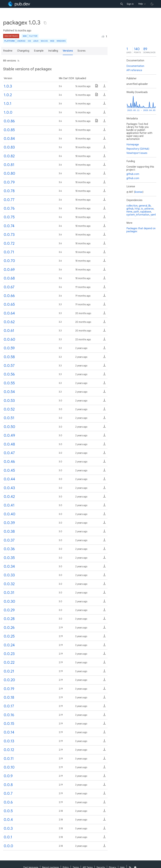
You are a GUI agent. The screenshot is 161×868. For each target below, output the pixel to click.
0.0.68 (9, 278)
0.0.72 (9, 243)
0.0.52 (9, 409)
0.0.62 (9, 322)
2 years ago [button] (81, 348)
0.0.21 (9, 671)
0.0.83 (9, 147)
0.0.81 (9, 165)
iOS (29, 41)
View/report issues (137, 153)
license (139, 192)
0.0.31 (9, 593)
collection (132, 206)
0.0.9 (8, 776)
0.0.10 (9, 767)
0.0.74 (9, 226)
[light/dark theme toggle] (152, 4)
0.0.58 (9, 357)
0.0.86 (9, 121)
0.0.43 (9, 488)
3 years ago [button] (81, 619)
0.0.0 (8, 846)
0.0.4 (8, 820)
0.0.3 (8, 828)
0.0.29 (9, 610)
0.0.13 (9, 741)
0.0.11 (9, 759)
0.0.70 (9, 261)
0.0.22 (9, 662)
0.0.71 (9, 252)
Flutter (33, 36)
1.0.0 (8, 112)
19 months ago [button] (83, 287)
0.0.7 (8, 793)
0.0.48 (9, 444)
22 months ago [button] (83, 339)
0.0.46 (9, 462)
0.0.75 (9, 217)
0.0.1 (8, 837)
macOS (44, 41)
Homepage (133, 145)
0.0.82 (9, 156)
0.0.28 (9, 619)
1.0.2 (8, 95)
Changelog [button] (23, 51)
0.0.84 (9, 139)
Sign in (130, 4)
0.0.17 (9, 706)
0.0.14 (9, 732)
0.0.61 (9, 331)
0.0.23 (9, 654)
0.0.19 (9, 689)
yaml (153, 215)
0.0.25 (9, 636)
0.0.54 (9, 392)
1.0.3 (8, 86)
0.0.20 (9, 680)
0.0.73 (9, 235)
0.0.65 (9, 304)
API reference (134, 70)
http (137, 209)
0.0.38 (9, 531)
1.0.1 (8, 104)
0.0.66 (9, 296)
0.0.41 (9, 505)
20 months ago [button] (83, 313)
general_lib (145, 206)
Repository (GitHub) (138, 149)
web (52, 41)
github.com (133, 174)
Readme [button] (8, 51)
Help (141, 4)
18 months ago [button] (83, 130)
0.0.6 (8, 802)
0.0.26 (9, 628)
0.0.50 (9, 427)
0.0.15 (9, 724)
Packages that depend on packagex (141, 230)
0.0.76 (9, 208)
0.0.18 (9, 697)
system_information (138, 215)
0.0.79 (9, 182)
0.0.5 (8, 811)
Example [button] (39, 51)
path (136, 212)
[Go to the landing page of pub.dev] (19, 4)
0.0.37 (9, 540)
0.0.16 (9, 715)
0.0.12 (9, 750)
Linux (36, 41)
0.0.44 (9, 479)
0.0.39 (9, 523)
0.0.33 (9, 575)
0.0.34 (9, 566)
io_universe (147, 209)
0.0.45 (9, 470)
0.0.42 (9, 497)
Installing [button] (53, 51)
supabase (146, 212)
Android (21, 41)
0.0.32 (9, 584)
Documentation (135, 66)
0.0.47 (9, 453)
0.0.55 (9, 383)
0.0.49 (9, 435)
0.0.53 (9, 401)
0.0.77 (9, 200)
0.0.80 (9, 173)
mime (129, 212)
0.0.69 (9, 270)
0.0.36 (9, 549)
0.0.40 (10, 514)
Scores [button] (82, 51)
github (130, 209)
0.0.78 (9, 191)
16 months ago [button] (23, 31)
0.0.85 (9, 130)
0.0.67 (9, 287)
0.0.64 (9, 313)
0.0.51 (9, 418)
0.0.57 (9, 366)
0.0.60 (9, 339)
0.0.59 (9, 348)
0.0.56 (9, 374)
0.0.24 (9, 645)
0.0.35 (9, 558)
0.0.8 (8, 785)
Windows (61, 41)
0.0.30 (9, 601)
